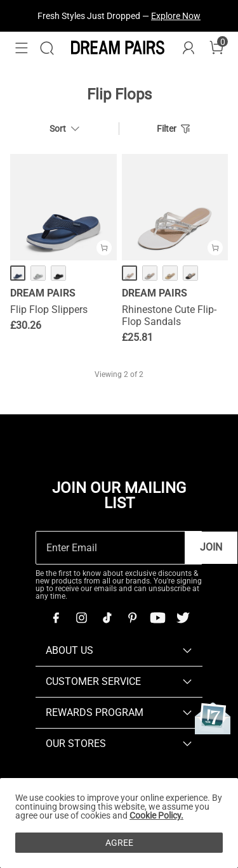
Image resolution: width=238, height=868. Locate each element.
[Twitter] (183, 618)
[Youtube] (157, 618)
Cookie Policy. (156, 815)
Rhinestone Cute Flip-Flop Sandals (169, 316)
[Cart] (216, 48)
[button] (22, 48)
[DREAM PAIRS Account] (188, 48)
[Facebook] (56, 618)
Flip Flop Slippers (49, 310)
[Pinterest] (132, 618)
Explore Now (176, 16)
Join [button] (211, 547)
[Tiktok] (107, 618)
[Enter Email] (110, 548)
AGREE (119, 843)
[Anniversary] (213, 718)
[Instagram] (81, 618)
